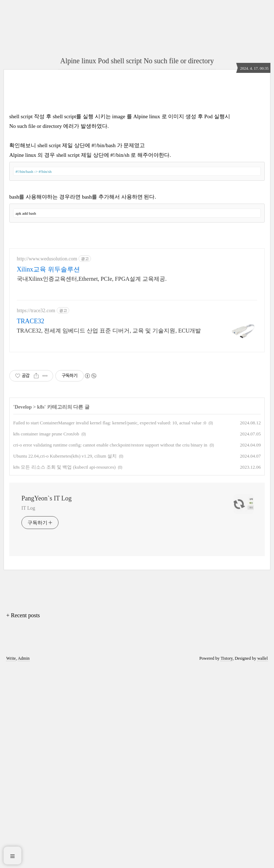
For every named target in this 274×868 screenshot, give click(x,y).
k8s (41, 607)
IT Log (28, 708)
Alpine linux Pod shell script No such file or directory (137, 61)
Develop (23, 607)
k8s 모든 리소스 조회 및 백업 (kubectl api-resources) (64, 667)
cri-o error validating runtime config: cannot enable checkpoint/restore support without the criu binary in (110, 645)
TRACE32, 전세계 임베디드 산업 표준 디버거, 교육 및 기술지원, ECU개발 (109, 531)
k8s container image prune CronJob (46, 634)
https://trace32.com (36, 511)
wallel (262, 858)
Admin (24, 858)
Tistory (226, 858)
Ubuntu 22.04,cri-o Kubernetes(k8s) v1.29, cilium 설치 (65, 656)
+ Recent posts (23, 815)
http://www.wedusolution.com (47, 459)
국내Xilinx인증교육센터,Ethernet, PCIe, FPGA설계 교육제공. (92, 479)
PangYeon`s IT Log (47, 698)
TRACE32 (31, 521)
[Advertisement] (137, 145)
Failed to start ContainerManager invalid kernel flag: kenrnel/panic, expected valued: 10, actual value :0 (110, 623)
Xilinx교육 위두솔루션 (48, 469)
